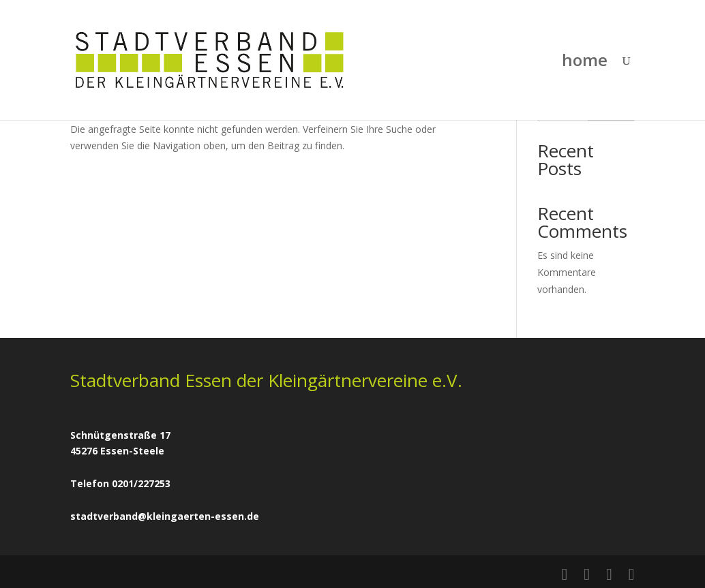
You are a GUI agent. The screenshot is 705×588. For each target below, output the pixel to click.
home (585, 63)
